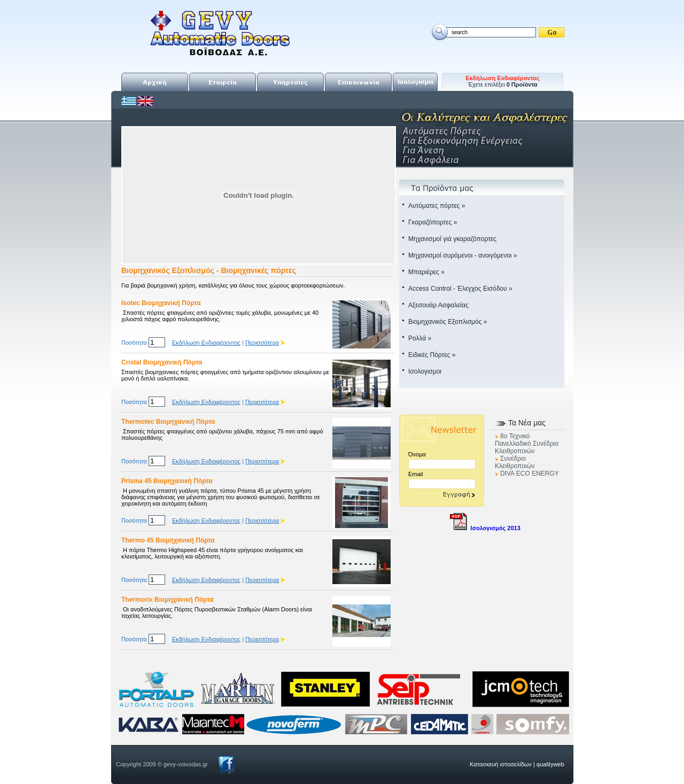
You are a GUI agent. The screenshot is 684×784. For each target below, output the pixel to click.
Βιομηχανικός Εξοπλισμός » (448, 322)
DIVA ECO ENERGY (530, 473)
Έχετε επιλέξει (503, 81)
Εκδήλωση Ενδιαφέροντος (206, 343)
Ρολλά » (420, 338)
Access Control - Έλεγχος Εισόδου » (460, 289)
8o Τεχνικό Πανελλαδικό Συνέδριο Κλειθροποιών (527, 444)
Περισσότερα (262, 343)
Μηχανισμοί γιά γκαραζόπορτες (452, 239)
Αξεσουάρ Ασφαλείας (438, 305)
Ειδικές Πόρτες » (432, 355)
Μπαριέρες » (426, 272)
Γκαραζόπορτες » (433, 222)
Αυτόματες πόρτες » (437, 206)
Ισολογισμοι (425, 371)
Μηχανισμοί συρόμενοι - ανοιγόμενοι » (463, 255)
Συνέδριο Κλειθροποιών (515, 462)
